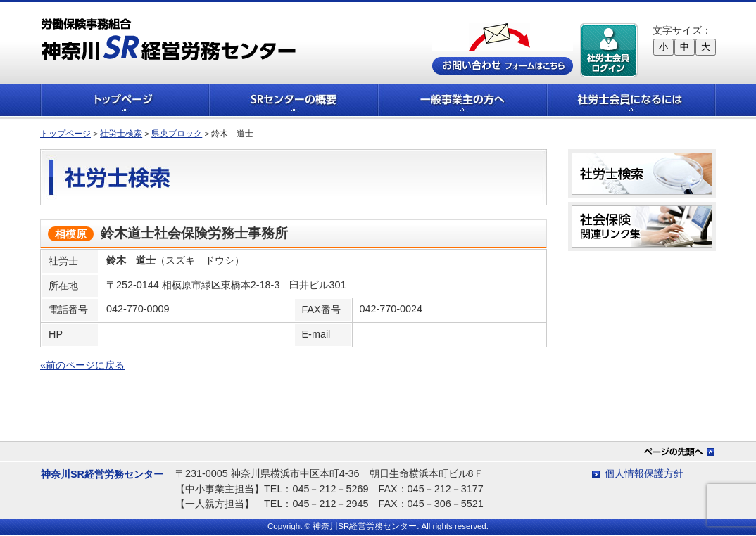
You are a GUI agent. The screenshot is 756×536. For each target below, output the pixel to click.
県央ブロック (177, 134)
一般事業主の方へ (462, 100)
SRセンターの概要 (294, 100)
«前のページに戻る (82, 365)
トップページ (125, 100)
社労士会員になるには (631, 100)
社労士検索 (121, 134)
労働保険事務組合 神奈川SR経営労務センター (169, 39)
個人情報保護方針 (644, 473)
